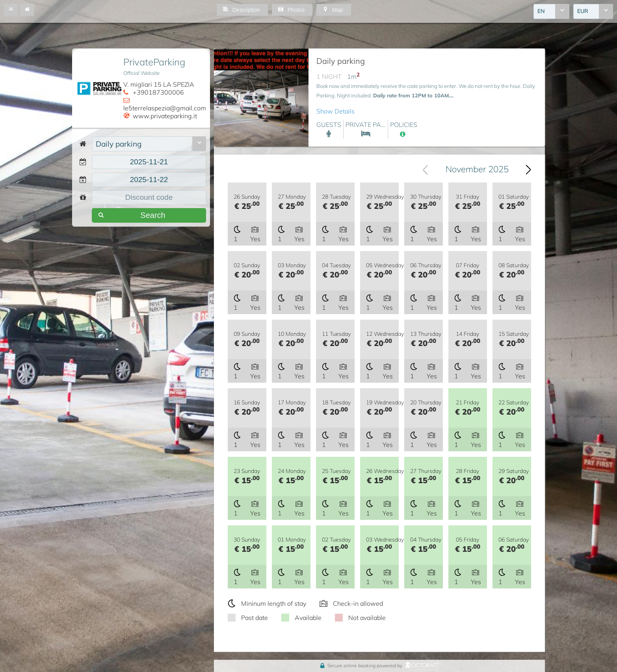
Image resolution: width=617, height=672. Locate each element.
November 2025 (477, 169)
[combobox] (551, 11)
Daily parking (119, 144)
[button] (11, 10)
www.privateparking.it (165, 116)
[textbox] (149, 162)
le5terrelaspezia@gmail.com (165, 108)
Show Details (335, 111)
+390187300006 (158, 92)
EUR (583, 11)
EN (541, 11)
